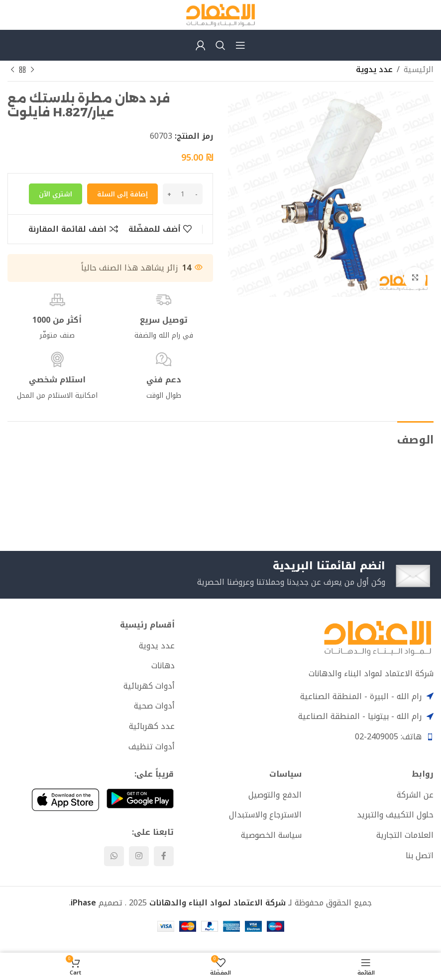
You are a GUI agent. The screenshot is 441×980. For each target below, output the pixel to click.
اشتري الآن (55, 194)
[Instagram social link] (139, 858)
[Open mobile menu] (240, 45)
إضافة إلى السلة (122, 194)
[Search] (220, 45)
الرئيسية (419, 70)
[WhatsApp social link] (114, 858)
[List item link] (91, 647)
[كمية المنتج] (183, 194)
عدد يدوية (374, 70)
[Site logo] (220, 14)
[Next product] (12, 70)
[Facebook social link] (164, 858)
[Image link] (378, 639)
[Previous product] (32, 70)
